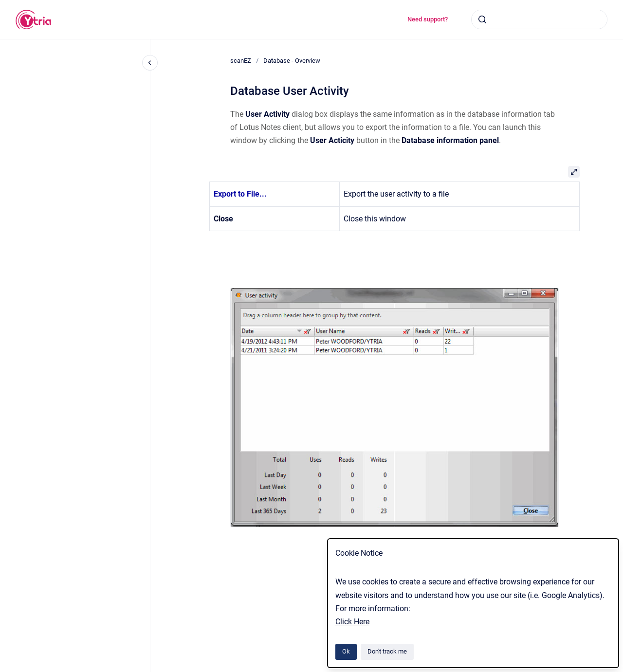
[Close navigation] (150, 63)
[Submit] (482, 19)
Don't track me (387, 651)
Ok (346, 651)
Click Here (352, 622)
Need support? (428, 19)
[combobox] (539, 19)
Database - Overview (292, 61)
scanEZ (241, 61)
